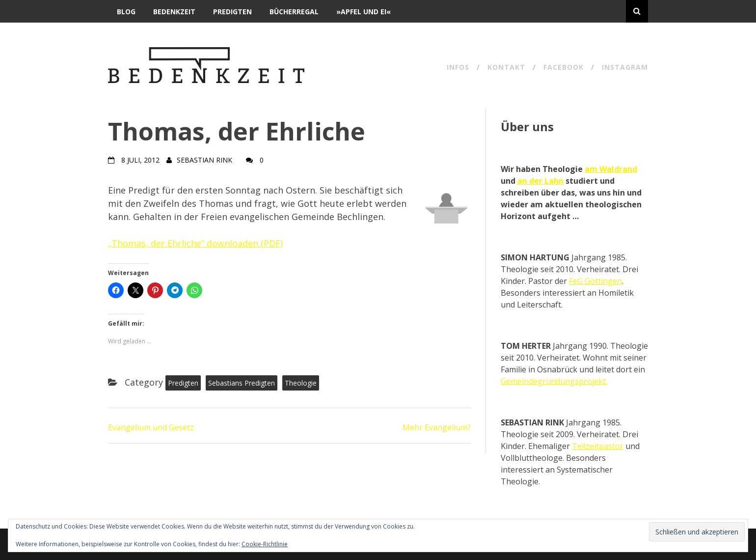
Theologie (301, 383)
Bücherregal (294, 12)
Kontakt (506, 68)
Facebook (564, 68)
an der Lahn (540, 181)
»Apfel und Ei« (364, 12)
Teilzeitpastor (598, 446)
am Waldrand (611, 169)
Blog (126, 12)
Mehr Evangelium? (437, 427)
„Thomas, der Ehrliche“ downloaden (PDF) (195, 243)
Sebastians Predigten (242, 383)
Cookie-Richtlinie (265, 544)
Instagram (625, 68)
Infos (458, 68)
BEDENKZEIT (174, 12)
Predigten (232, 12)
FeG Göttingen (595, 281)
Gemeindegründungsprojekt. (554, 381)
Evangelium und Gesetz (151, 427)
